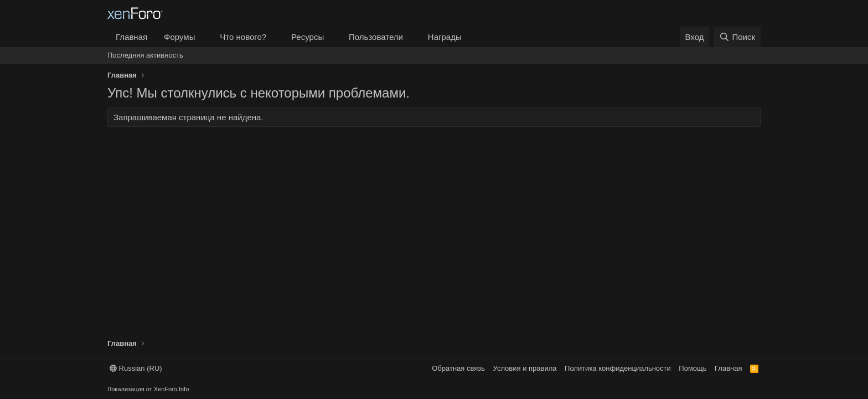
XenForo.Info (172, 389)
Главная (131, 37)
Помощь (693, 368)
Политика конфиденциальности (618, 368)
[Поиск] (737, 37)
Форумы (179, 37)
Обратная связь (458, 368)
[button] (204, 37)
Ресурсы (308, 37)
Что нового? (243, 37)
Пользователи (376, 37)
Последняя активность (145, 55)
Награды (445, 37)
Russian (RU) (136, 368)
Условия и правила (525, 368)
